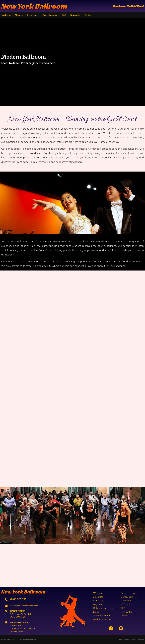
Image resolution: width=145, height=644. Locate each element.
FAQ (64, 15)
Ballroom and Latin (103, 608)
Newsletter (75, 15)
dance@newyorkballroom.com (22, 606)
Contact (88, 15)
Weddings (126, 601)
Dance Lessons (51, 15)
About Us (19, 15)
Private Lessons (129, 593)
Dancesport (127, 597)
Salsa (96, 612)
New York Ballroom (34, 6)
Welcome (6, 15)
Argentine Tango (102, 616)
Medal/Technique (102, 619)
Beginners (98, 604)
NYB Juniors (127, 604)
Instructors (33, 15)
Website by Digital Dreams (131, 640)
